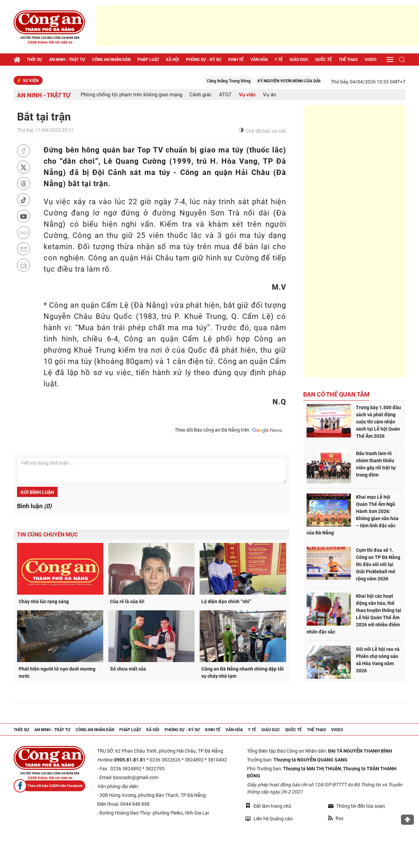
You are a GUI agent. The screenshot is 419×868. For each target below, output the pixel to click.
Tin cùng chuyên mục (47, 535)
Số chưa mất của (128, 669)
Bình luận (34, 506)
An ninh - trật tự (67, 60)
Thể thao (348, 60)
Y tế (279, 60)
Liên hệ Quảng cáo (269, 818)
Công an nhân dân (111, 60)
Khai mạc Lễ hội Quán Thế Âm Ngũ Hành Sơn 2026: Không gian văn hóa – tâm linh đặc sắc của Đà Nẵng (353, 515)
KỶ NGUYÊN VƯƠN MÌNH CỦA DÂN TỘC (310, 81)
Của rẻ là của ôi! (127, 601)
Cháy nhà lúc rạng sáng (44, 601)
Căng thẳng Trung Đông (245, 81)
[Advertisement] (257, 26)
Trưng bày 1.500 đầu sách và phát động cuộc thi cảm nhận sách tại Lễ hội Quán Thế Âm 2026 (378, 422)
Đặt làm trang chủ (268, 806)
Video (370, 60)
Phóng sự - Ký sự (204, 60)
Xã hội (173, 60)
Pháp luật (148, 60)
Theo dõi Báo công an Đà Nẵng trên (229, 430)
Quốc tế (323, 60)
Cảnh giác (201, 95)
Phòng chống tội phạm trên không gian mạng (131, 95)
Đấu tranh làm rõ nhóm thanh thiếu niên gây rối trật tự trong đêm (376, 464)
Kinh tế (236, 60)
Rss (336, 818)
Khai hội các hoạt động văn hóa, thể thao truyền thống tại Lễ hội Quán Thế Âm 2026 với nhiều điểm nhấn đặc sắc (354, 614)
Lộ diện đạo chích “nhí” (226, 601)
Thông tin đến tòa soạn (356, 806)
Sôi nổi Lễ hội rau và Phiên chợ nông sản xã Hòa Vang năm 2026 (378, 660)
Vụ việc (247, 95)
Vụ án (269, 95)
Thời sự (34, 60)
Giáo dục (299, 60)
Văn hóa (259, 60)
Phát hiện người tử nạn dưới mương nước (57, 672)
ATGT (225, 95)
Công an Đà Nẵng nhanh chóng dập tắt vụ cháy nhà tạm (243, 672)
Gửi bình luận (37, 492)
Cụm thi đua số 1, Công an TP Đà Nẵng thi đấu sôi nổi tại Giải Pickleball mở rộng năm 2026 (378, 564)
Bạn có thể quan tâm (336, 394)
